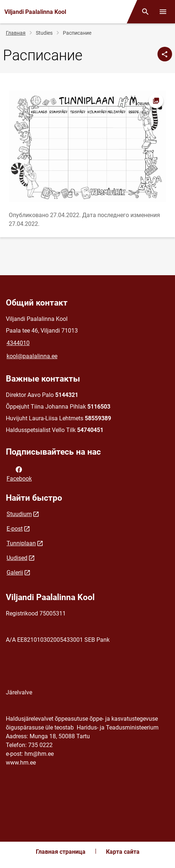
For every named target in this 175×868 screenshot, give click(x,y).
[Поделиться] (165, 54)
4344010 (18, 343)
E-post (15, 529)
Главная (16, 33)
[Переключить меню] (163, 12)
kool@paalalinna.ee (32, 356)
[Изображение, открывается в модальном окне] (87, 146)
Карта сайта (123, 852)
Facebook (19, 473)
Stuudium (19, 514)
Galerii (15, 573)
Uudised (17, 558)
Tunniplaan (21, 543)
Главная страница (61, 852)
